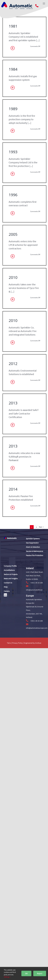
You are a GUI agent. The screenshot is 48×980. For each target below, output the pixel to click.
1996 (14, 355)
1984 (14, 111)
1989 (14, 187)
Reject (40, 973)
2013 (14, 760)
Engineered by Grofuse (33, 643)
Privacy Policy (18, 643)
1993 (14, 271)
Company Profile (10, 566)
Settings (7, 977)
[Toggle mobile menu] (44, 3)
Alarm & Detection (33, 547)
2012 (14, 683)
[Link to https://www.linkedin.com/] (5, 595)
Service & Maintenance (34, 551)
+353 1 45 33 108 (34, 583)
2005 (14, 432)
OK (26, 973)
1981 (14, 27)
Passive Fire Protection (35, 555)
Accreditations (9, 570)
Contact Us (8, 583)
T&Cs (9, 643)
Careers (7, 591)
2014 (14, 927)
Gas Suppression (32, 543)
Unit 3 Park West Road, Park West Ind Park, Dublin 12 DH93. (34, 576)
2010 (14, 515)
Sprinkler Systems (33, 539)
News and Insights (11, 579)
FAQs (6, 587)
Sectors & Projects (11, 574)
